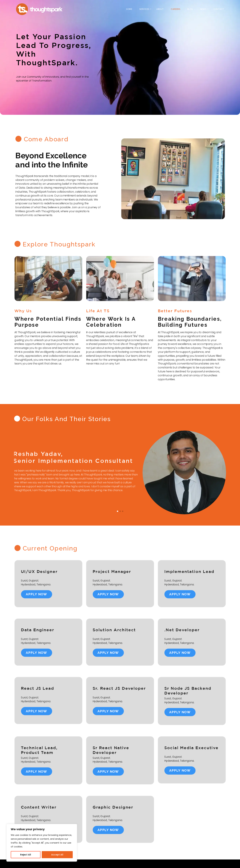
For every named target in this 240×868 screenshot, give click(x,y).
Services (144, 9)
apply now (28, 593)
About (160, 9)
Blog (190, 9)
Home (129, 9)
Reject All (26, 855)
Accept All (57, 855)
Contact (219, 9)
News (203, 9)
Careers (175, 9)
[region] (42, 843)
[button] (118, 511)
